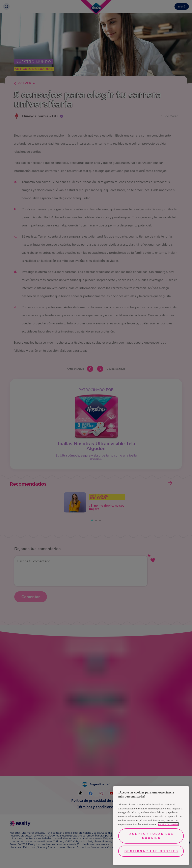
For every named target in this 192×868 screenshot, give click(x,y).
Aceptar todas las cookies (151, 836)
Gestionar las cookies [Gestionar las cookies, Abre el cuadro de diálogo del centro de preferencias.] (152, 851)
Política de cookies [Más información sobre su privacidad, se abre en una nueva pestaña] (168, 824)
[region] (151, 826)
